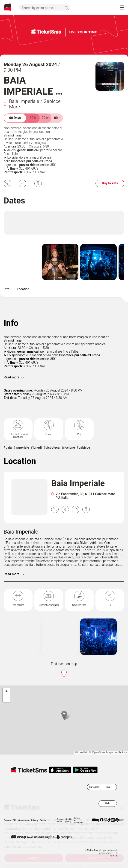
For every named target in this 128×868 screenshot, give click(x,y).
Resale (43, 820)
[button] (64, 715)
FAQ (15, 820)
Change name (60, 820)
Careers (7, 820)
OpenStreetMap (102, 752)
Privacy (35, 820)
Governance (24, 820)
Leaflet (81, 752)
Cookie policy (69, 820)
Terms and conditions (79, 820)
